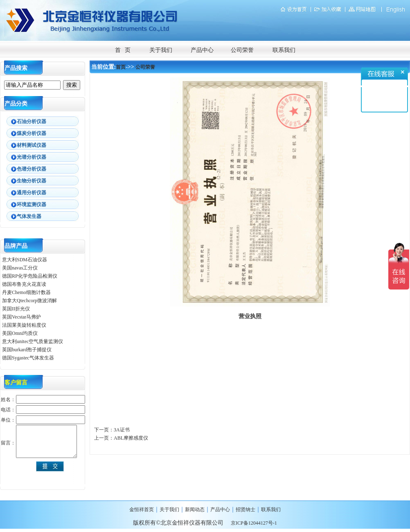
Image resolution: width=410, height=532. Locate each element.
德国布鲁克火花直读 (24, 284)
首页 (121, 67)
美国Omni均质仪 (20, 333)
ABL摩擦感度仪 (131, 438)
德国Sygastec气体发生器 (29, 358)
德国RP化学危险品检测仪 (30, 276)
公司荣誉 (242, 50)
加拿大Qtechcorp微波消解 (29, 301)
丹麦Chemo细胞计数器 (26, 292)
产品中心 (202, 50)
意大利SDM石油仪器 (25, 260)
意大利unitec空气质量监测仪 (33, 341)
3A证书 (122, 430)
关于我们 (161, 50)
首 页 (123, 50)
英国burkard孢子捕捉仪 (27, 350)
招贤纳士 (246, 510)
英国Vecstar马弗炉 (21, 317)
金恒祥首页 (142, 510)
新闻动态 (195, 510)
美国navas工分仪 (20, 268)
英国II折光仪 (16, 309)
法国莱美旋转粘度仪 (24, 325)
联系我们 (284, 50)
